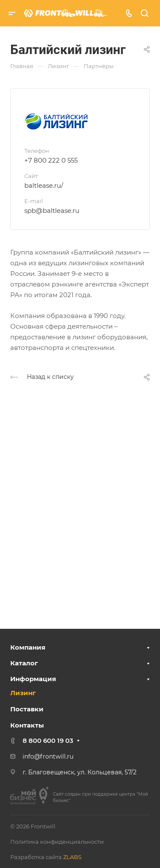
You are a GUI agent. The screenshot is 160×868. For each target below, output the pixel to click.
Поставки (27, 709)
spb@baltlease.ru (52, 211)
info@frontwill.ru (48, 756)
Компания (28, 647)
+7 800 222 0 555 (51, 160)
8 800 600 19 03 (48, 741)
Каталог (24, 663)
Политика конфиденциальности (57, 842)
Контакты (27, 725)
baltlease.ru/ (44, 185)
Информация (33, 679)
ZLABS (72, 857)
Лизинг (23, 693)
